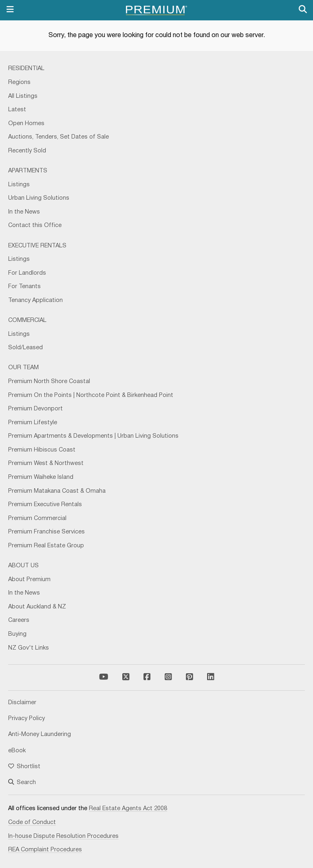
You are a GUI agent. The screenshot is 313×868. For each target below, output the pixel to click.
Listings (19, 185)
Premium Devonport (35, 409)
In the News (24, 212)
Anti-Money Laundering (40, 735)
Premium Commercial (37, 519)
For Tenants (24, 287)
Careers (19, 620)
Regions (19, 83)
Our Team (23, 368)
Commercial (27, 321)
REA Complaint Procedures (45, 850)
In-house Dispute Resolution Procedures (63, 836)
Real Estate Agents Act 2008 (128, 809)
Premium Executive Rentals (45, 505)
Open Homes (26, 124)
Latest (17, 110)
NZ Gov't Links (29, 648)
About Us (23, 566)
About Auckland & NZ (37, 607)
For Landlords (27, 273)
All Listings (23, 96)
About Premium (29, 580)
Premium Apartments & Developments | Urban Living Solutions (93, 436)
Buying (17, 634)
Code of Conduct (32, 823)
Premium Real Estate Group (46, 546)
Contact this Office (35, 226)
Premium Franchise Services (46, 532)
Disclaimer (22, 703)
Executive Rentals (37, 246)
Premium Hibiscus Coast (42, 450)
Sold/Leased (25, 348)
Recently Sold (27, 151)
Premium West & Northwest (46, 464)
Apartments (28, 171)
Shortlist (24, 767)
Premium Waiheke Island (41, 477)
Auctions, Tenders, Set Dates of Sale (58, 137)
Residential (26, 69)
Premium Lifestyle (33, 423)
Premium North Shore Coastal (49, 382)
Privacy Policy (26, 719)
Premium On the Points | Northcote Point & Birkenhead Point (91, 395)
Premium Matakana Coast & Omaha (57, 491)
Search (22, 783)
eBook (17, 751)
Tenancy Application (35, 301)
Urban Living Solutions (39, 198)
